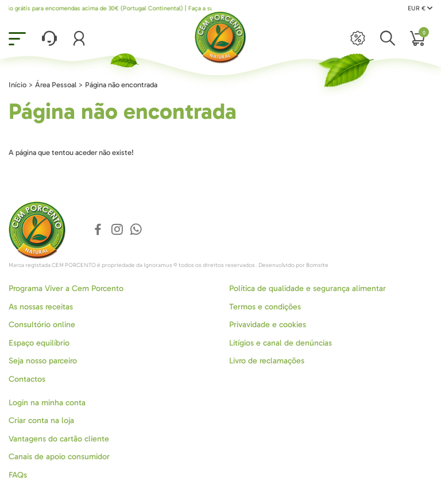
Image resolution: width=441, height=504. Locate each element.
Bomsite (317, 265)
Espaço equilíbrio (39, 343)
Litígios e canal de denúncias (281, 343)
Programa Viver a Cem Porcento (66, 288)
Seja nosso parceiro (43, 361)
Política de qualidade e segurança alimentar (307, 288)
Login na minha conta (47, 403)
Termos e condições (265, 307)
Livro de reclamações (267, 361)
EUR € (420, 8)
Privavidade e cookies (268, 325)
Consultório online (42, 325)
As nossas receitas (41, 307)
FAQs (18, 475)
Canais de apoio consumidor (59, 457)
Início (18, 85)
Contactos (27, 379)
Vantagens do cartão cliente (59, 439)
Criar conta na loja (41, 420)
